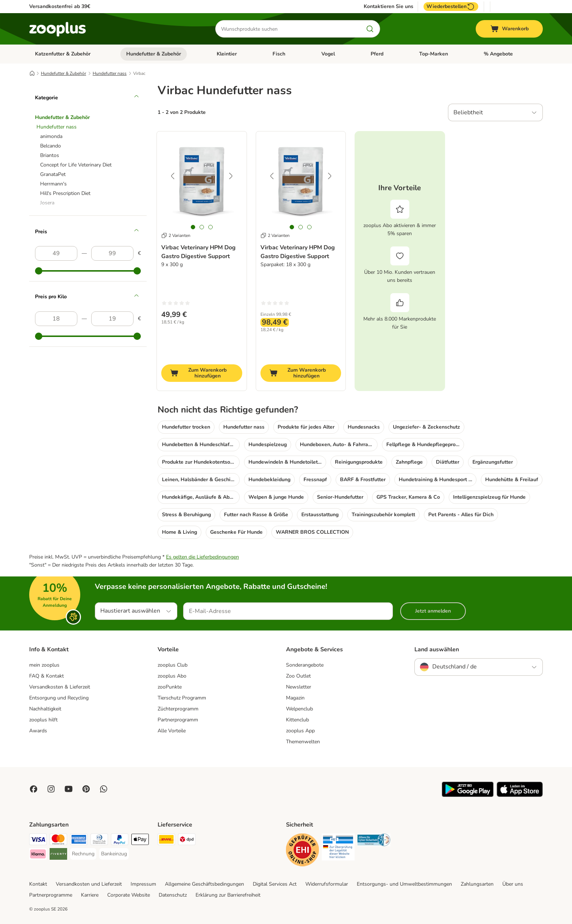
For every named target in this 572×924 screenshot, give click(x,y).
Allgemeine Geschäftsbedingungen (204, 884)
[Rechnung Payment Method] (83, 854)
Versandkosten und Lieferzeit (89, 884)
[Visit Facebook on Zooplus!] (34, 789)
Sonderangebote (305, 665)
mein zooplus (44, 665)
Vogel (328, 54)
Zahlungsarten (477, 884)
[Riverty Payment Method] (58, 855)
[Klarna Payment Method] (38, 855)
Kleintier (227, 54)
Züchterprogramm (178, 709)
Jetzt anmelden (433, 611)
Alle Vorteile (172, 731)
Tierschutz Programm (182, 698)
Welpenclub (299, 709)
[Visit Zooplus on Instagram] (51, 789)
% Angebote (498, 54)
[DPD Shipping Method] (187, 841)
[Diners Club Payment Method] (99, 841)
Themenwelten (303, 742)
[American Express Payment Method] (79, 841)
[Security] (302, 851)
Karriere (90, 895)
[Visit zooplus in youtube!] (69, 789)
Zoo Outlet (298, 676)
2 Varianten (176, 235)
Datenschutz (173, 895)
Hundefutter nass (110, 73)
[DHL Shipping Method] (166, 841)
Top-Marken (434, 54)
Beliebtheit (468, 112)
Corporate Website (129, 895)
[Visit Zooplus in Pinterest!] (86, 789)
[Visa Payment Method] (38, 841)
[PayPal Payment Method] (120, 841)
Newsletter (299, 687)
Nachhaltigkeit (45, 709)
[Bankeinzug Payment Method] (114, 854)
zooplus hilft (43, 720)
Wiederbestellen (451, 7)
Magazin (295, 698)
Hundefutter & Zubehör (154, 54)
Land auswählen (437, 649)
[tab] (193, 227)
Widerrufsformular (327, 884)
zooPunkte (170, 687)
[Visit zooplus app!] (468, 795)
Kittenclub (297, 720)
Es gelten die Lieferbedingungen (202, 557)
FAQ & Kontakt (47, 676)
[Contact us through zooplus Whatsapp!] (104, 789)
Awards (38, 731)
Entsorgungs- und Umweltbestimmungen (404, 884)
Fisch (279, 54)
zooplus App (300, 731)
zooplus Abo (172, 676)
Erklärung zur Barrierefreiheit (228, 895)
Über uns (513, 884)
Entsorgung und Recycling (59, 698)
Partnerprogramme (51, 895)
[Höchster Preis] (112, 253)
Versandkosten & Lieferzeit (60, 687)
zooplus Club (173, 665)
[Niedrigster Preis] (56, 253)
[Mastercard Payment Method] (58, 841)
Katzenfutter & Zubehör (63, 54)
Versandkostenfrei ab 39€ (60, 6)
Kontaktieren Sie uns (389, 7)
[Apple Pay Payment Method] (140, 841)
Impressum (143, 884)
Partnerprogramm (178, 720)
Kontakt (38, 884)
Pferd (377, 54)
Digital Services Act (275, 884)
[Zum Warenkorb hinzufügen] (202, 373)
